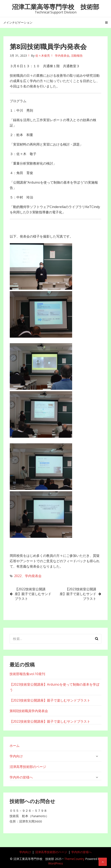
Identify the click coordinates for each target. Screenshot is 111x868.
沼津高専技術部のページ (28, 767)
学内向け (16, 756)
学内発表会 (62, 56)
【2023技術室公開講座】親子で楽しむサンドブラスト (78, 594)
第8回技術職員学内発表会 (29, 711)
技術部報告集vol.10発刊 (27, 674)
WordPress (56, 863)
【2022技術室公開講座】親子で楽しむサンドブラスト (33, 594)
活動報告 (77, 56)
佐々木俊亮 (43, 56)
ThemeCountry (74, 859)
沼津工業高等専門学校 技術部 (55, 7)
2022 (18, 576)
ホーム (15, 746)
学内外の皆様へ (21, 777)
